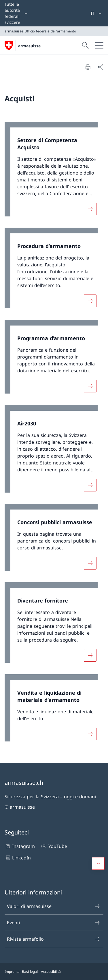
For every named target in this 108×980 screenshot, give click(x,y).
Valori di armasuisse (54, 906)
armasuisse (29, 46)
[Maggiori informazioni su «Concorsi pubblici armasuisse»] (90, 563)
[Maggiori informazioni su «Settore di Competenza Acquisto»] (90, 209)
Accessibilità (51, 972)
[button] (98, 863)
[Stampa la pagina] (88, 67)
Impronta (12, 972)
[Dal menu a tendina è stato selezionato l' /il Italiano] (96, 13)
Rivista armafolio (54, 939)
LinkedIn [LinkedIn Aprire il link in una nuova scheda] (18, 858)
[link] (54, 172)
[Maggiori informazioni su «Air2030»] (90, 485)
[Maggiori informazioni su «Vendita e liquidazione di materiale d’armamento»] (90, 734)
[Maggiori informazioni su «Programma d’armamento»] (90, 386)
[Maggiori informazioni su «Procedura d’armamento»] (90, 301)
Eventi (54, 923)
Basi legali (30, 972)
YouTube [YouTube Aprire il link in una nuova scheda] (54, 846)
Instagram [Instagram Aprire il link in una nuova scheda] (20, 846)
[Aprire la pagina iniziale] (23, 45)
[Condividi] (101, 67)
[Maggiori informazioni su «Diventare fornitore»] (90, 655)
